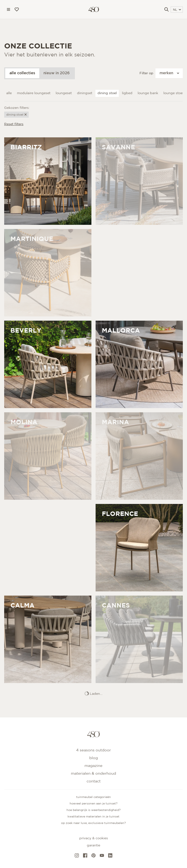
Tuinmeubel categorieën (93, 797)
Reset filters (14, 124)
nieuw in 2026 (57, 73)
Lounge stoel (173, 93)
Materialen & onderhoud (93, 774)
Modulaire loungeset (34, 93)
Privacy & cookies (94, 838)
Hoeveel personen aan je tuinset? (94, 804)
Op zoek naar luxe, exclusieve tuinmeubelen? (93, 823)
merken (169, 73)
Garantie (93, 845)
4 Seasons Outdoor (93, 750)
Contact (94, 781)
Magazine (93, 766)
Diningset (85, 93)
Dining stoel (107, 93)
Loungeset (64, 93)
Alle (9, 93)
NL (177, 10)
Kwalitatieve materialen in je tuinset (93, 817)
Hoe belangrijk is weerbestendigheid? (94, 810)
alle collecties (22, 73)
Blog (94, 758)
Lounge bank (148, 93)
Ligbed (127, 93)
